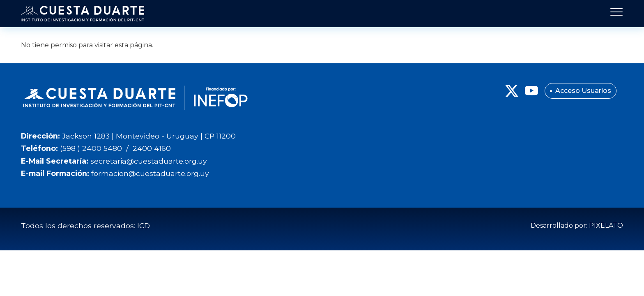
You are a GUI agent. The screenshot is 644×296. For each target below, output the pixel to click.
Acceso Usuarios (583, 91)
